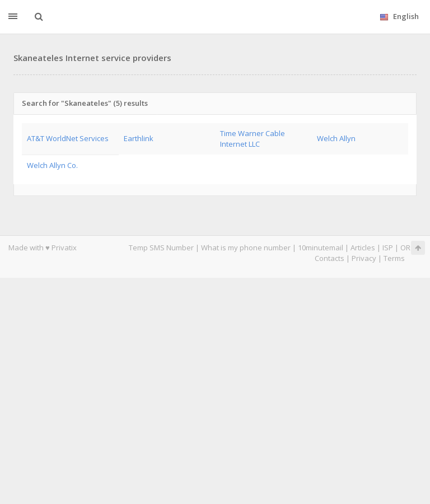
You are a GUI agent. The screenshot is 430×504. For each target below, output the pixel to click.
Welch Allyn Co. (52, 165)
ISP (388, 248)
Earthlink (139, 138)
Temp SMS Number (161, 248)
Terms (394, 258)
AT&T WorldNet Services (68, 138)
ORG (408, 248)
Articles (363, 248)
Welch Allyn (336, 138)
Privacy (364, 258)
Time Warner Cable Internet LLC (253, 139)
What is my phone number (246, 248)
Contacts (329, 258)
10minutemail (321, 248)
